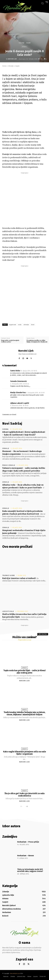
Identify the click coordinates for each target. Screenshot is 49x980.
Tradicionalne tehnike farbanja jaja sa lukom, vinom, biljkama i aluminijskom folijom (24, 713)
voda (20, 325)
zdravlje (26, 325)
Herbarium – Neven (26, 856)
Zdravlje (21, 43)
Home (4, 66)
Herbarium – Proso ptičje (28, 842)
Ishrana (5, 429)
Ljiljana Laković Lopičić (20, 403)
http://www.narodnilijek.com (27, 354)
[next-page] (27, 807)
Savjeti (28, 43)
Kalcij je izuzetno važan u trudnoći (19, 578)
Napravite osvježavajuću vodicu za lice (10, 341)
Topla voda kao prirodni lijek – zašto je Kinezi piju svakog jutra (24, 672)
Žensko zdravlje (9, 465)
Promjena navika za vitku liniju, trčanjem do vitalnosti (37, 341)
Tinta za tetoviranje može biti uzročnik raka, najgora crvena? (30, 870)
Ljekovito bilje (8, 611)
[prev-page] (21, 807)
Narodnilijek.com (15, 973)
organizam (13, 325)
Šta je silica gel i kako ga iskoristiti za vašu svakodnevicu (25, 795)
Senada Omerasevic (19, 381)
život (33, 325)
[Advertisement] (24, 199)
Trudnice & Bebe (9, 575)
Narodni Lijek (12, 59)
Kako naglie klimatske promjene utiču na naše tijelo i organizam (25, 753)
